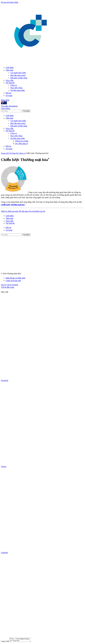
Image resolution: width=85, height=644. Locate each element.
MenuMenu (13, 106)
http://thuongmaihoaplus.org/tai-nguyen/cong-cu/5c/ (21, 640)
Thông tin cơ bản (22, 141)
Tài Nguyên (10, 83)
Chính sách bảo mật (13, 281)
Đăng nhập (5, 100)
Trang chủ (5, 153)
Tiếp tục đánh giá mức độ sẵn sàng (15, 211)
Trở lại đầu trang (8, 287)
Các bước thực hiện (18, 73)
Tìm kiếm (5, 106)
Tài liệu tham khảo (18, 90)
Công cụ (14, 85)
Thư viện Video (16, 88)
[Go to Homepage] (31, 63)
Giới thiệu (10, 68)
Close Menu (6, 108)
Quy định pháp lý (22, 144)
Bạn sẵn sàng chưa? (18, 75)
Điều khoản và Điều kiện (15, 278)
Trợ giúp (9, 96)
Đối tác (8, 93)
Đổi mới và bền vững (19, 78)
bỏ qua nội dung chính (10, 2)
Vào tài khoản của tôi (37, 211)
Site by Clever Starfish (9, 285)
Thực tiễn (9, 80)
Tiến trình (9, 70)
